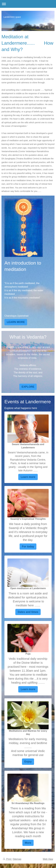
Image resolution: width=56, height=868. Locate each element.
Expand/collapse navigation (28, 4)
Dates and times (28, 612)
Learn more (28, 477)
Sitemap (17, 859)
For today (28, 547)
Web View (48, 859)
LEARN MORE (16, 322)
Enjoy (28, 762)
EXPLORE (28, 387)
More (28, 843)
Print (7, 859)
